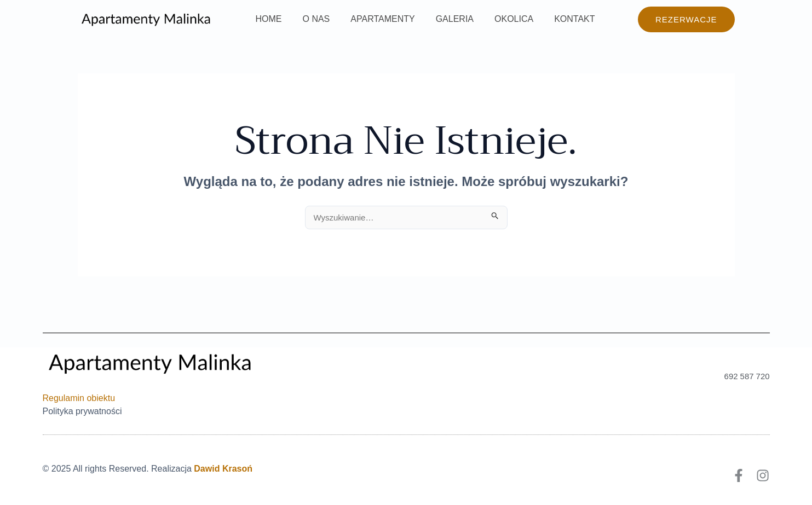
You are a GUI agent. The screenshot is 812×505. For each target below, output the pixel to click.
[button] (686, 19)
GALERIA (443, 19)
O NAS (312, 19)
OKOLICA (499, 19)
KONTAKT (556, 19)
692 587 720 (747, 377)
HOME (267, 19)
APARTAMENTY (374, 19)
